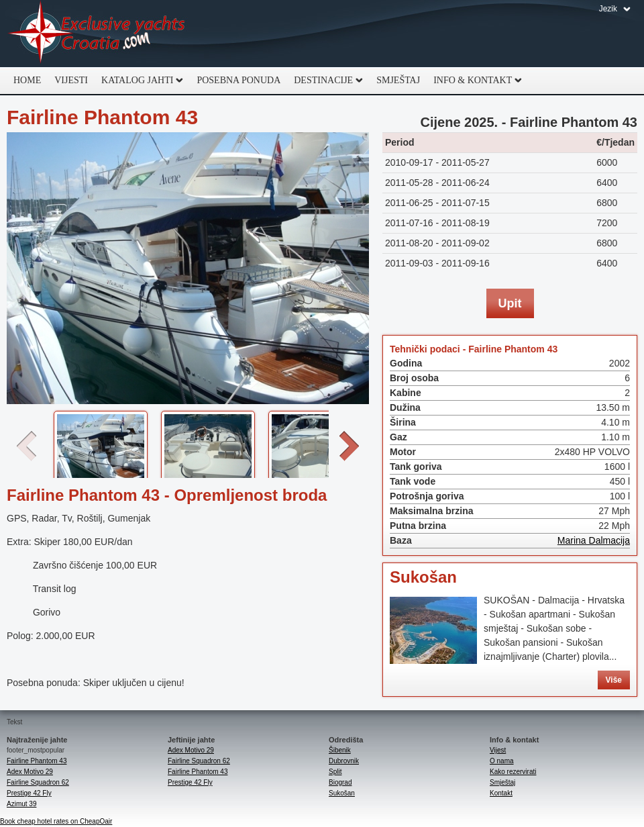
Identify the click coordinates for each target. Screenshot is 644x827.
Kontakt (501, 793)
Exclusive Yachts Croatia (97, 34)
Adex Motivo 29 (30, 772)
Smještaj (398, 80)
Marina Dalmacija (594, 540)
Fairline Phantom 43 (37, 761)
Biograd (340, 782)
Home (27, 80)
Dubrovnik (344, 761)
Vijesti (71, 80)
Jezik (608, 9)
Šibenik (340, 750)
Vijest (498, 750)
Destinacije (325, 81)
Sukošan (423, 577)
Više (614, 680)
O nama (502, 761)
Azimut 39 (21, 804)
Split (335, 772)
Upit (510, 303)
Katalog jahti (139, 81)
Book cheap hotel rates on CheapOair (56, 821)
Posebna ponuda (238, 80)
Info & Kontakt (474, 81)
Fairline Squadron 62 (38, 782)
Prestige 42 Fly (29, 793)
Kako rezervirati (513, 772)
